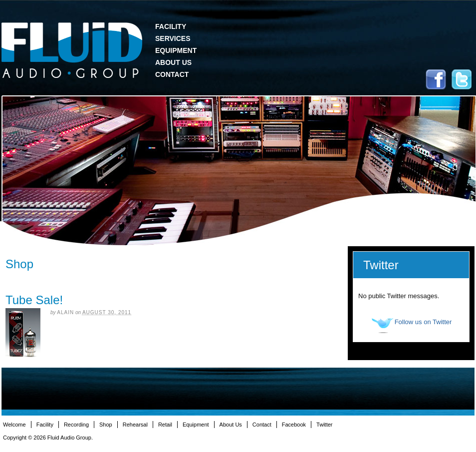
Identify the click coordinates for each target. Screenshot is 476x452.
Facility (171, 26)
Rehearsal (135, 425)
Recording (76, 425)
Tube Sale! (34, 300)
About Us (173, 62)
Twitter (462, 79)
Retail (165, 425)
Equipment (176, 50)
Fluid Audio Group (72, 50)
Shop (106, 425)
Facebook (436, 79)
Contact (172, 74)
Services (173, 38)
